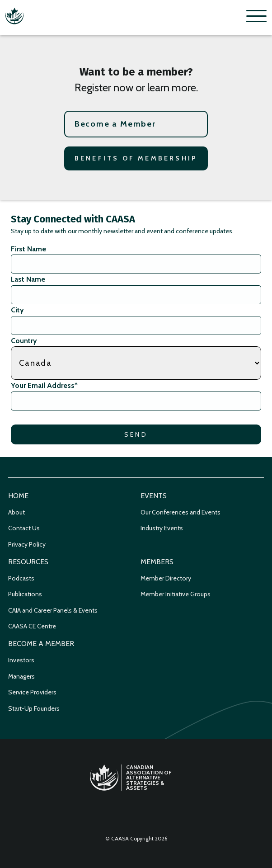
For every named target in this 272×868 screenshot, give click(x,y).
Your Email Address (44, 385)
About (16, 512)
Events (154, 496)
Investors (21, 660)
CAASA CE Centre (32, 626)
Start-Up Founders (34, 708)
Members (157, 562)
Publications (25, 594)
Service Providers (32, 692)
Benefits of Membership (136, 158)
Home (18, 496)
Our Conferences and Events (181, 512)
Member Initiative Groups (176, 594)
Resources (28, 562)
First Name (28, 249)
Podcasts (21, 578)
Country (24, 341)
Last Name (28, 279)
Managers (21, 676)
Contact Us (24, 528)
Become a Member (115, 124)
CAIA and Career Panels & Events (53, 610)
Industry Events (162, 528)
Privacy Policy (27, 544)
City (17, 310)
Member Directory (166, 578)
